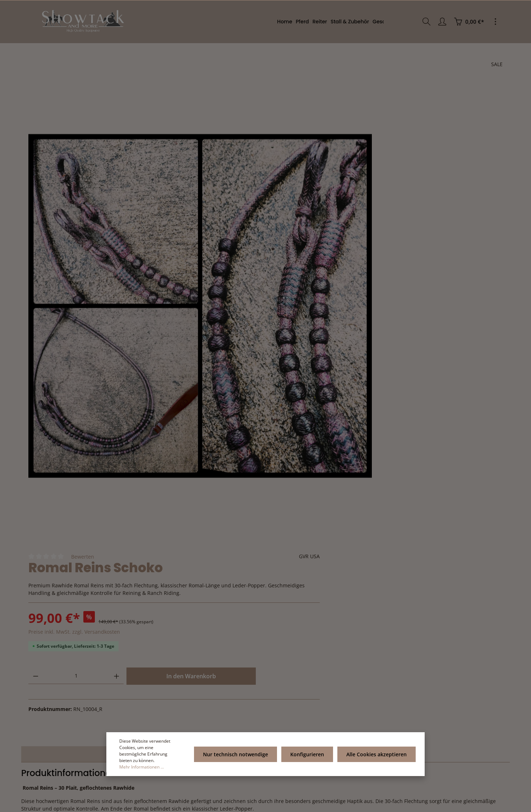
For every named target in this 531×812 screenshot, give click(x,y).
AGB (285, 709)
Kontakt (372, 687)
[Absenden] (158, 732)
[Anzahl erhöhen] (367, 210)
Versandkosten (331, 802)
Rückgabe (374, 676)
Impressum (293, 676)
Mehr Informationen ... (142, 767)
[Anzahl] (344, 210)
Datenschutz (294, 721)
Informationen (306, 656)
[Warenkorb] (469, 22)
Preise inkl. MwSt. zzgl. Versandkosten (359, 166)
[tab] (144, 484)
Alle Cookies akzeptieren (377, 758)
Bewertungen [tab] (388, 484)
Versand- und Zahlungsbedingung (302, 692)
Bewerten (368, 84)
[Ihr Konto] (442, 22)
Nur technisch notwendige (239, 758)
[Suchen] (426, 22)
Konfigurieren (309, 758)
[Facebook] (265, 786)
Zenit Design (116, 802)
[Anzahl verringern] (321, 210)
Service (376, 656)
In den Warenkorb (440, 211)
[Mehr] (495, 22)
